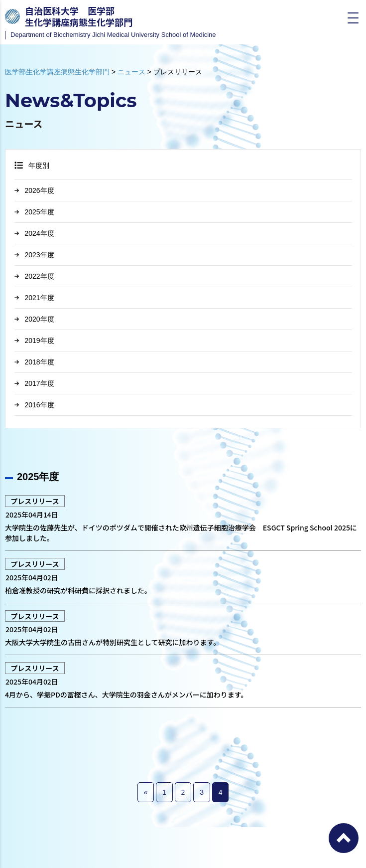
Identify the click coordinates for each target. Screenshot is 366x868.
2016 (33, 405)
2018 (33, 362)
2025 (33, 212)
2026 (33, 190)
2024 (33, 233)
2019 (33, 341)
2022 (33, 276)
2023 (33, 255)
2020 (33, 319)
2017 (33, 383)
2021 (33, 298)
